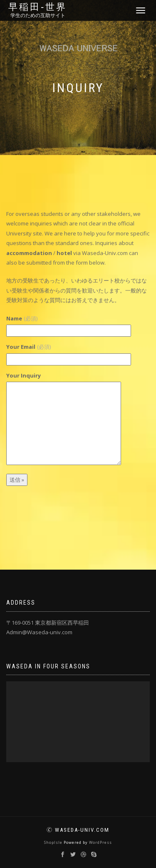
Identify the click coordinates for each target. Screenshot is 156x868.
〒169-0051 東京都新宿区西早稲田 (48, 623)
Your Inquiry (24, 375)
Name (22, 318)
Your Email (28, 347)
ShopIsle (54, 842)
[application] (78, 722)
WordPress (100, 842)
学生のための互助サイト (38, 15)
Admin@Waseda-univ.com (39, 632)
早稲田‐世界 (38, 7)
